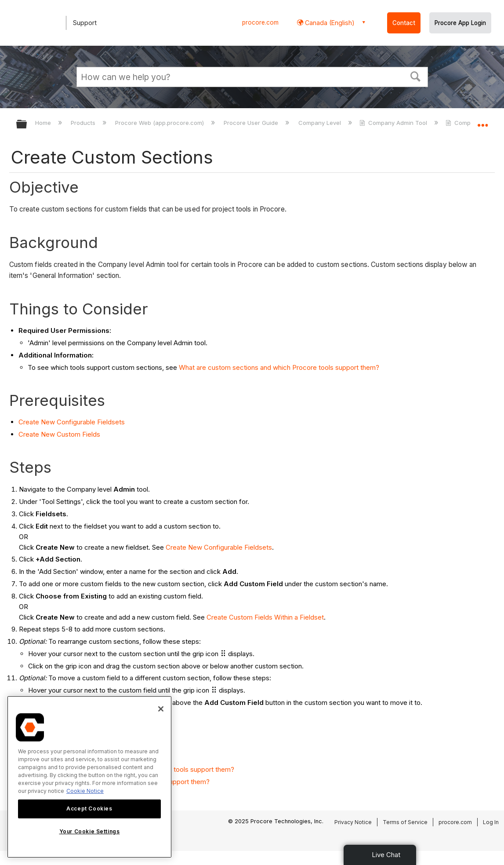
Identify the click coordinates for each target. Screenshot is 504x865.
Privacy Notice (353, 822)
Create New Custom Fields (59, 434)
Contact (404, 23)
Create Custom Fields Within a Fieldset (265, 617)
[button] (415, 76)
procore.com (260, 22)
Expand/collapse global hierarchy (27, 125)
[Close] (161, 709)
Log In (491, 822)
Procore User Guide (252, 123)
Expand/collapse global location (482, 122)
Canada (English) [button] (329, 23)
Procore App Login (460, 23)
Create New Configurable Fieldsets (72, 422)
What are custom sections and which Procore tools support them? (279, 367)
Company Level (321, 123)
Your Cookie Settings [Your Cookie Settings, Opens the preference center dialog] (90, 831)
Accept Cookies (89, 808)
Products (84, 123)
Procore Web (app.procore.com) (160, 123)
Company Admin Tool (394, 123)
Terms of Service (405, 822)
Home (44, 123)
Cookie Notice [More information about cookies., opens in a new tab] (85, 791)
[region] (89, 777)
